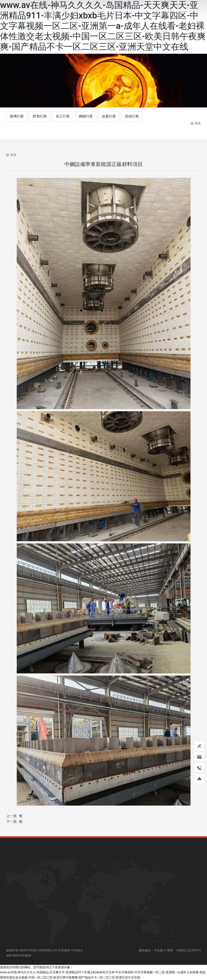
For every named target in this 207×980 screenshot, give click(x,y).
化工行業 (63, 116)
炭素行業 (109, 116)
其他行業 (132, 116)
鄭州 (170, 950)
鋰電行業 (40, 116)
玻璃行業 (17, 116)
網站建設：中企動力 (152, 950)
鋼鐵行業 (86, 116)
